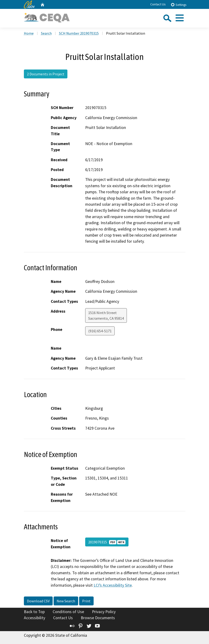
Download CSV (38, 601)
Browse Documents (98, 618)
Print (86, 601)
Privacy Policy (104, 612)
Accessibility (35, 618)
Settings (178, 5)
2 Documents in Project (46, 74)
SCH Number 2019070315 (79, 33)
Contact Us (158, 4)
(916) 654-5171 (100, 331)
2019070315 (107, 542)
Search (46, 33)
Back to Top (34, 612)
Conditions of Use (68, 612)
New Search (66, 601)
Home (29, 33)
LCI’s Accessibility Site (113, 585)
